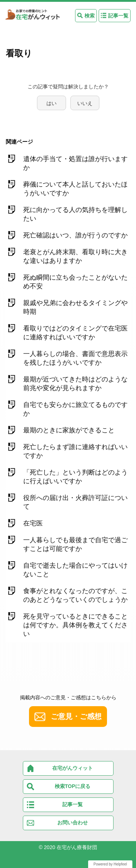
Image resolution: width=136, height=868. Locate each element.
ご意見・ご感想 (76, 716)
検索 (90, 16)
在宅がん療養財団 (77, 847)
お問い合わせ (73, 823)
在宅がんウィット (73, 768)
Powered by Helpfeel (110, 864)
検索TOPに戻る (73, 786)
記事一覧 (118, 16)
